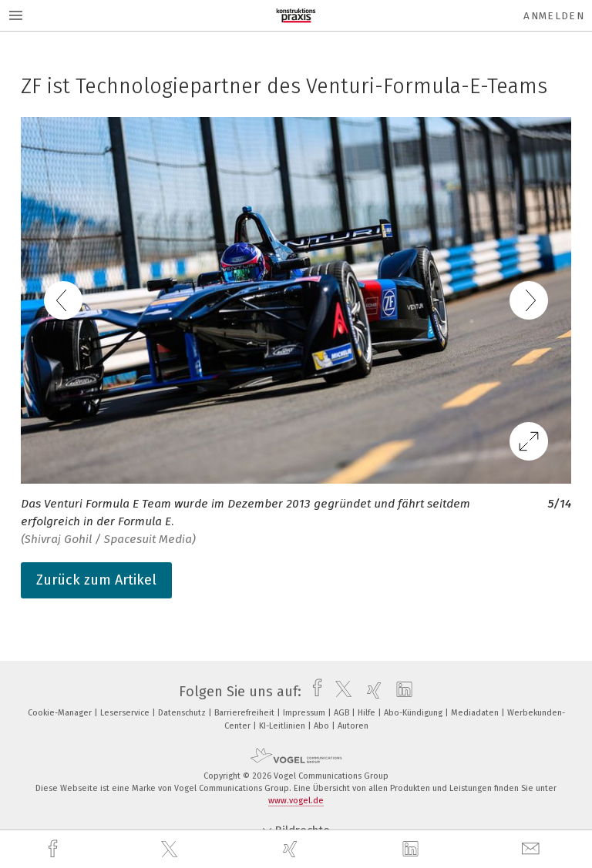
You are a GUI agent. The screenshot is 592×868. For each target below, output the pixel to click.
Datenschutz (183, 713)
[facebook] (55, 849)
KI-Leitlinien (283, 726)
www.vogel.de (296, 801)
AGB (343, 713)
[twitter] (171, 850)
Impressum (305, 713)
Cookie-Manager (61, 713)
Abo (323, 726)
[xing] (292, 849)
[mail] (533, 849)
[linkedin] (412, 850)
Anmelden (554, 16)
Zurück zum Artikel (96, 580)
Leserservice (126, 713)
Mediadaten (476, 713)
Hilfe (368, 713)
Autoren (353, 726)
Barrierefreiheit (246, 713)
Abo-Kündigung (414, 713)
